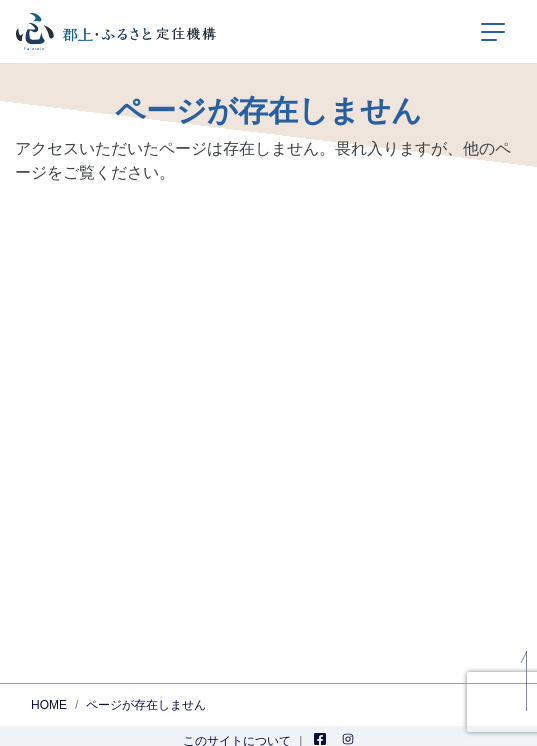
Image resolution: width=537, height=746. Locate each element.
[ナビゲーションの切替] (493, 32)
